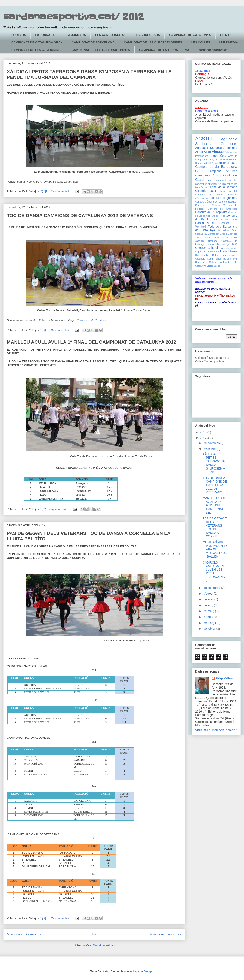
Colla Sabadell (228, 191)
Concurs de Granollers (222, 209)
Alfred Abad (203, 152)
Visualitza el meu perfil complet (216, 730)
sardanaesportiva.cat (213, 50)
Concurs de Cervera (208, 205)
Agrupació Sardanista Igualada (216, 148)
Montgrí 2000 (229, 244)
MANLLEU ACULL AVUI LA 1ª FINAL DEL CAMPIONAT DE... (215, 505)
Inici (95, 934)
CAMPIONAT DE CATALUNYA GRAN (37, 42)
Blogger (149, 971)
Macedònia (213, 244)
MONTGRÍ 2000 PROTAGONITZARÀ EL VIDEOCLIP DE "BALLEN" (215, 549)
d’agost (209, 594)
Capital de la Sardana (222, 187)
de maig (209, 611)
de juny (209, 605)
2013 (204, 432)
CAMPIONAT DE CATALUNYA (190, 35)
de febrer (210, 629)
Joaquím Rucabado (206, 241)
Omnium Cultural (207, 248)
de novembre (213, 443)
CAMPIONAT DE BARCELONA (93, 42)
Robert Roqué (220, 255)
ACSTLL (204, 139)
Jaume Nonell (229, 237)
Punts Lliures (228, 251)
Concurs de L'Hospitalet (211, 212)
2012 (204, 438)
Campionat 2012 (226, 163)
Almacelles (220, 152)
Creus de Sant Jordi (224, 219)
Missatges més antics (166, 934)
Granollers (223, 230)
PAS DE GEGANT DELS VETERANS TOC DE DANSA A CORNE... (215, 527)
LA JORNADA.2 (46, 35)
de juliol (209, 599)
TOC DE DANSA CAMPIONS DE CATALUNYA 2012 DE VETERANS (80, 216)
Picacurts (224, 248)
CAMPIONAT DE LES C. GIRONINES (37, 50)
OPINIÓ (225, 35)
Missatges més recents (24, 934)
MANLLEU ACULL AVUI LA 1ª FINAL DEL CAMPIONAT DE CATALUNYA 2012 (91, 342)
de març (209, 623)
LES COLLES (201, 42)
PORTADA (19, 35)
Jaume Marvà (211, 237)
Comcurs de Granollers (210, 195)
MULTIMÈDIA (229, 42)
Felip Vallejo (225, 678)
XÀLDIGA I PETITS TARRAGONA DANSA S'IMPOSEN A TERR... (214, 463)
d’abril (208, 617)
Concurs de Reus (216, 216)
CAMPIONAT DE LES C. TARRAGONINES (101, 50)
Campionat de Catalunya (92, 320)
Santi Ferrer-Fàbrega (219, 259)
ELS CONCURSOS (147, 35)
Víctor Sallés (213, 266)
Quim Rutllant (203, 255)
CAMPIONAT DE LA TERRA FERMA (164, 50)
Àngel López (218, 156)
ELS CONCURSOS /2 (110, 35)
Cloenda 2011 (206, 191)
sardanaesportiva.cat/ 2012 (74, 17)
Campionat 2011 (204, 163)
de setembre (212, 588)
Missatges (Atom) (104, 945)
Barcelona (232, 160)
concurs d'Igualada (224, 198)
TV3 (235, 259)
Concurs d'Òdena (205, 202)
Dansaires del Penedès (213, 223)
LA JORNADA (76, 35)
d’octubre (210, 449)
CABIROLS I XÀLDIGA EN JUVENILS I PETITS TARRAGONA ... (214, 571)
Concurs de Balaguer (226, 202)
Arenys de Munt (217, 160)
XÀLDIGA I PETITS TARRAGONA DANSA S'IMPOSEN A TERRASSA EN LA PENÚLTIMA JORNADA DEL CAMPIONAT (89, 74)
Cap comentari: (61, 191)
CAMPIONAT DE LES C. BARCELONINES (153, 42)
